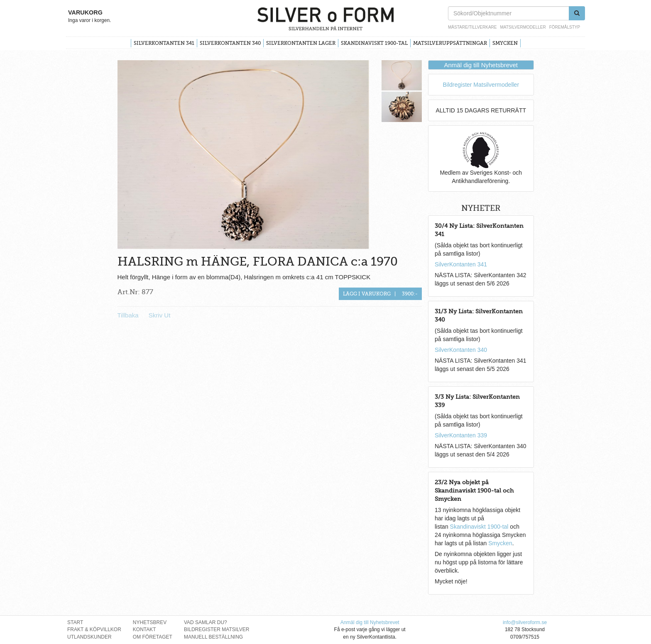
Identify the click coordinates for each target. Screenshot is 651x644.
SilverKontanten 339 (461, 435)
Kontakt (144, 629)
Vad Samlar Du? (206, 622)
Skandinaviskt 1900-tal (374, 43)
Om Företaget (153, 637)
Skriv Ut (160, 315)
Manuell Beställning (213, 637)
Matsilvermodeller (523, 27)
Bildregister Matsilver (217, 629)
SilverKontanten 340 (230, 43)
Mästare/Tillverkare (472, 27)
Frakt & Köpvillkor (94, 629)
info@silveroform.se (525, 622)
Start (75, 622)
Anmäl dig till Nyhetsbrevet (481, 65)
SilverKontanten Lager (301, 43)
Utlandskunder (89, 637)
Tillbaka (128, 315)
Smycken (505, 43)
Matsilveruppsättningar (450, 43)
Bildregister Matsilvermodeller (481, 85)
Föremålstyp (565, 27)
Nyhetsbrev (150, 622)
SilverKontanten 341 (164, 43)
